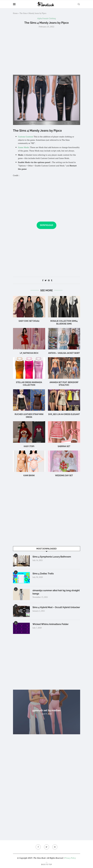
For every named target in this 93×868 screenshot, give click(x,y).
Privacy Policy (70, 858)
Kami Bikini (29, 475)
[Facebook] (38, 847)
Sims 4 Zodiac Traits (43, 574)
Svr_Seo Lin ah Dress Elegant (64, 414)
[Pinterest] (55, 847)
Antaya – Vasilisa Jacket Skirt (64, 353)
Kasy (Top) (29, 446)
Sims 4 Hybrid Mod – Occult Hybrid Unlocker (56, 607)
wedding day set (64, 475)
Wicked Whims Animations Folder (51, 624)
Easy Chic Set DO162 (29, 321)
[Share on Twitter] (46, 280)
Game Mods (23, 147)
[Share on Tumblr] (52, 280)
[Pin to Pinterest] (49, 280)
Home (15, 13)
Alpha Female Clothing (46, 19)
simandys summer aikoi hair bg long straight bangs (56, 592)
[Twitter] (47, 847)
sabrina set (64, 446)
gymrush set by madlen (47, 710)
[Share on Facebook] (43, 280)
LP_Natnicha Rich (29, 353)
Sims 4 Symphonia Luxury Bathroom (52, 557)
